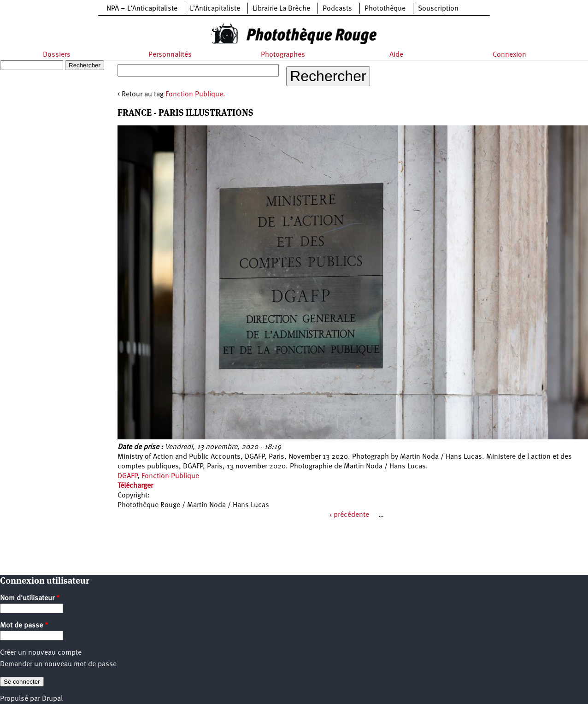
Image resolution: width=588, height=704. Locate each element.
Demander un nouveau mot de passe (58, 664)
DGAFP (127, 476)
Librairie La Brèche (281, 9)
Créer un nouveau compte (41, 653)
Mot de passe (24, 626)
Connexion (509, 55)
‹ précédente (349, 515)
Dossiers (57, 55)
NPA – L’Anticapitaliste (142, 9)
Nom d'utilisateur (30, 598)
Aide (396, 55)
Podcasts (337, 9)
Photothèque (385, 9)
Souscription (438, 9)
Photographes (283, 55)
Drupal (52, 699)
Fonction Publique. (195, 95)
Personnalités (170, 55)
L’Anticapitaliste (215, 9)
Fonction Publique (170, 476)
